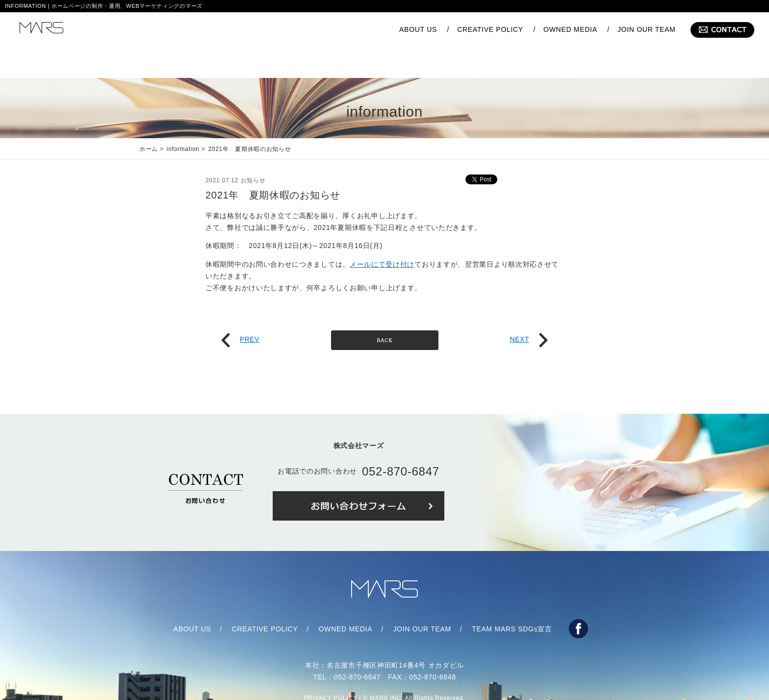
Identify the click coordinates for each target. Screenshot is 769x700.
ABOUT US (418, 29)
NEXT (529, 310)
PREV (241, 310)
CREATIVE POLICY (490, 29)
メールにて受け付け (382, 235)
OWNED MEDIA (570, 29)
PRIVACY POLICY (331, 669)
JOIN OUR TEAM (647, 29)
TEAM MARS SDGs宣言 (512, 600)
